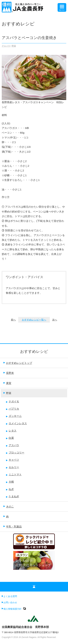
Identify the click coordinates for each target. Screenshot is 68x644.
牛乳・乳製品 (13, 527)
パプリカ (13, 409)
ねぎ (10, 489)
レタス (11, 431)
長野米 (9, 373)
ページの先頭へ (34, 587)
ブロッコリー (15, 452)
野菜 (14, 46)
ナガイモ (13, 401)
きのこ (9, 507)
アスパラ (6, 46)
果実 (7, 383)
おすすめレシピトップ (18, 363)
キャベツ (13, 460)
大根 (10, 482)
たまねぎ (13, 496)
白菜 (10, 438)
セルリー (13, 467)
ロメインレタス (16, 423)
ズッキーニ (14, 416)
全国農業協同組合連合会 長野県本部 (25, 627)
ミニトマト (14, 474)
